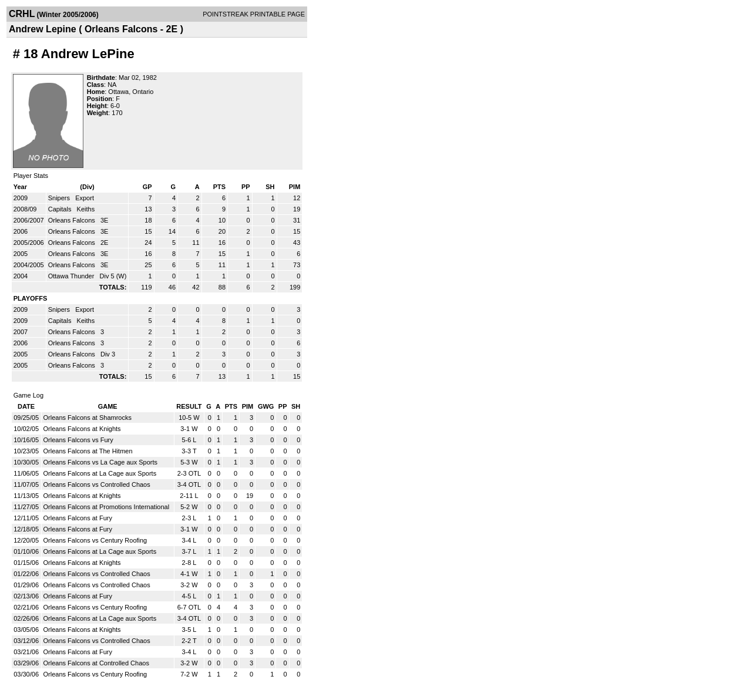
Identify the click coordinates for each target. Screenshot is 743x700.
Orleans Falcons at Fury (78, 518)
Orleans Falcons (73, 220)
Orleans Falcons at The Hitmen (88, 451)
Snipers (60, 198)
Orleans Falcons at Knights (82, 429)
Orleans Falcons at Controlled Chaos (96, 663)
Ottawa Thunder (72, 276)
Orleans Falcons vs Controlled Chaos (97, 484)
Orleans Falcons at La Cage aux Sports (100, 473)
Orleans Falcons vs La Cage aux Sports (100, 462)
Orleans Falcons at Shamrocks (88, 418)
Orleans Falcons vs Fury (78, 440)
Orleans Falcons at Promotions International (107, 507)
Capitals (61, 209)
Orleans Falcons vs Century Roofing (95, 540)
